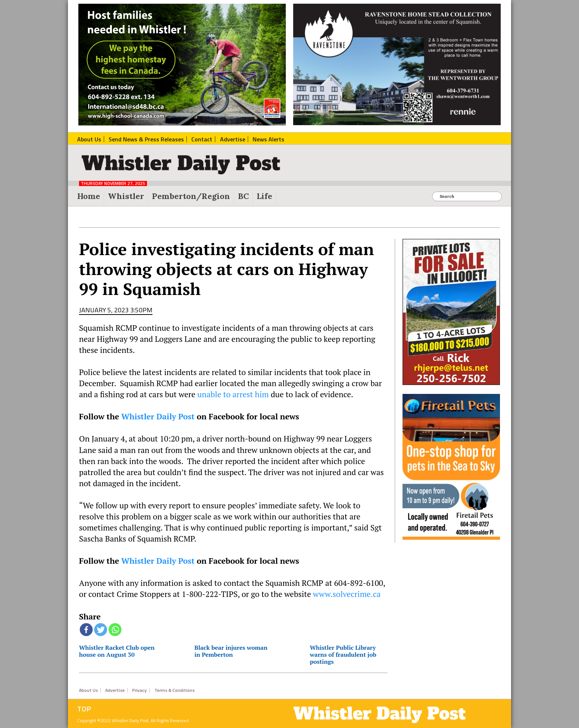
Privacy (139, 690)
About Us (88, 690)
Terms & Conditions (174, 690)
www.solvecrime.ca (347, 594)
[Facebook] (86, 630)
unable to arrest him (233, 394)
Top (84, 709)
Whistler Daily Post (158, 416)
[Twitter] (101, 630)
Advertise (115, 690)
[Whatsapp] (115, 630)
